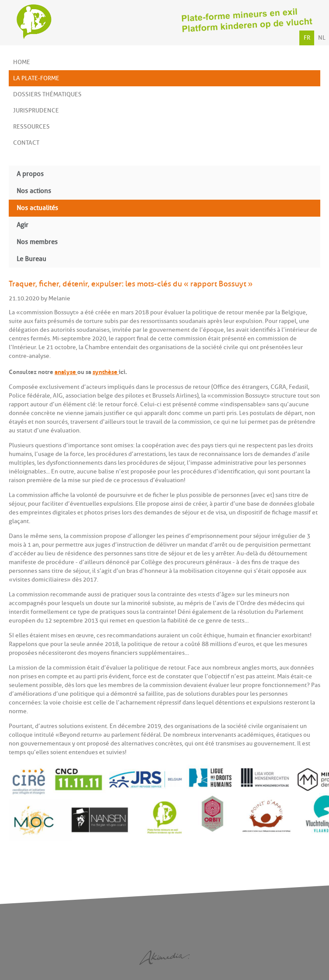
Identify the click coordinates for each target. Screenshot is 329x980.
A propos (30, 174)
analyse (66, 371)
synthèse (106, 371)
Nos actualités (37, 208)
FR (307, 38)
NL (322, 38)
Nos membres (37, 242)
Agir (22, 225)
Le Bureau (31, 259)
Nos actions (34, 191)
